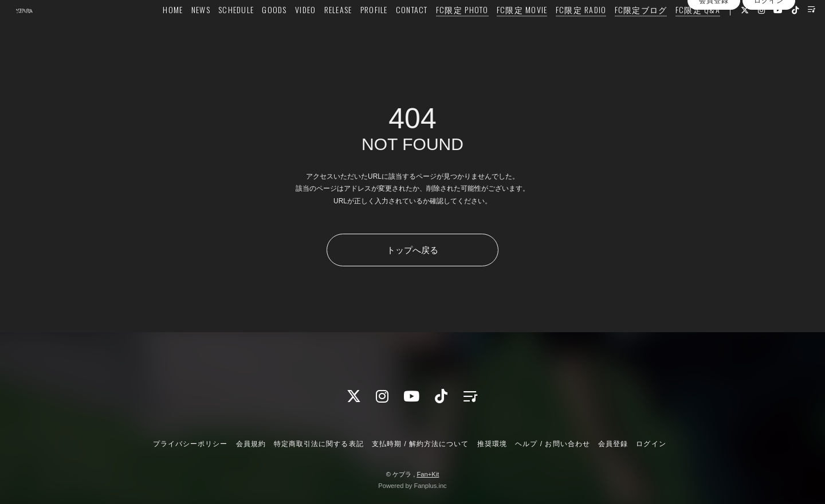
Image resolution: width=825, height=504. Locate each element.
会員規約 (251, 444)
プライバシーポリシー (190, 444)
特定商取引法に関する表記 (319, 444)
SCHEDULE (231, 32)
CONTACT (407, 32)
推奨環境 (492, 444)
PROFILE (369, 32)
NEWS (196, 32)
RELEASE (333, 32)
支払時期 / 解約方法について (421, 444)
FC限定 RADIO (576, 32)
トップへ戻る (412, 250)
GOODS (270, 32)
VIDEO (300, 32)
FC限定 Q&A (693, 32)
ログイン (769, 68)
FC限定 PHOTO (457, 32)
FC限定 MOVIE (517, 32)
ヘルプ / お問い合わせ (552, 444)
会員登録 (714, 68)
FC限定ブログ (636, 32)
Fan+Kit (428, 474)
